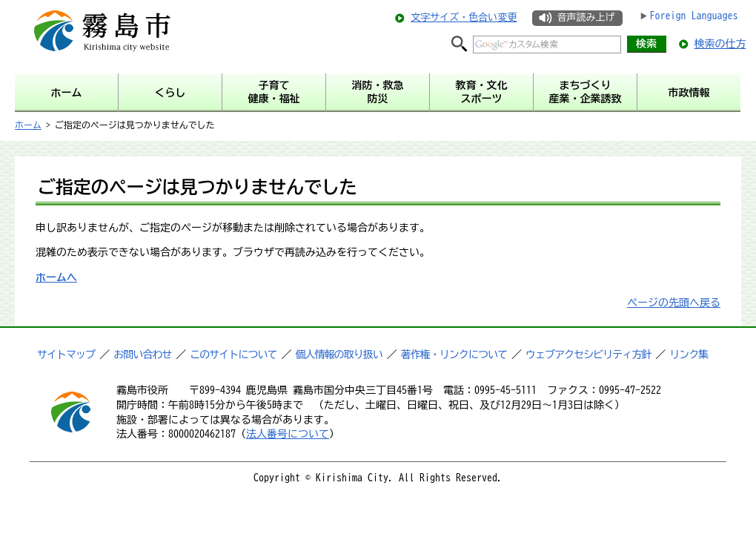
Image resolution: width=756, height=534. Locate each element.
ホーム (28, 125)
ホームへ (56, 277)
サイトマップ (66, 355)
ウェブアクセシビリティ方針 (588, 355)
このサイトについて (233, 355)
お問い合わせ (142, 355)
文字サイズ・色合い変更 (464, 17)
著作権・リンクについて (454, 355)
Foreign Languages (694, 16)
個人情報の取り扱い (339, 355)
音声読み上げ (586, 17)
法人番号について (288, 434)
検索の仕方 (720, 44)
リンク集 (689, 355)
